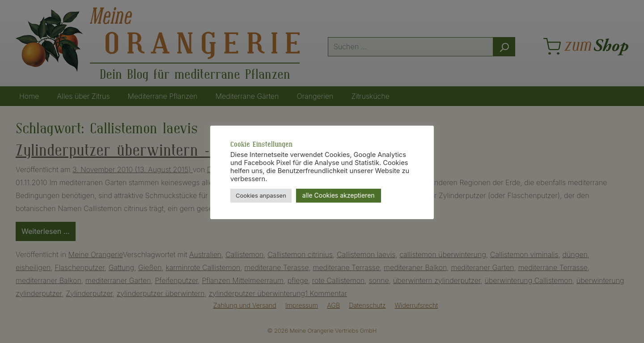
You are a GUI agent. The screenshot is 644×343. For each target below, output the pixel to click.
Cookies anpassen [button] (261, 195)
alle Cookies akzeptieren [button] (339, 195)
